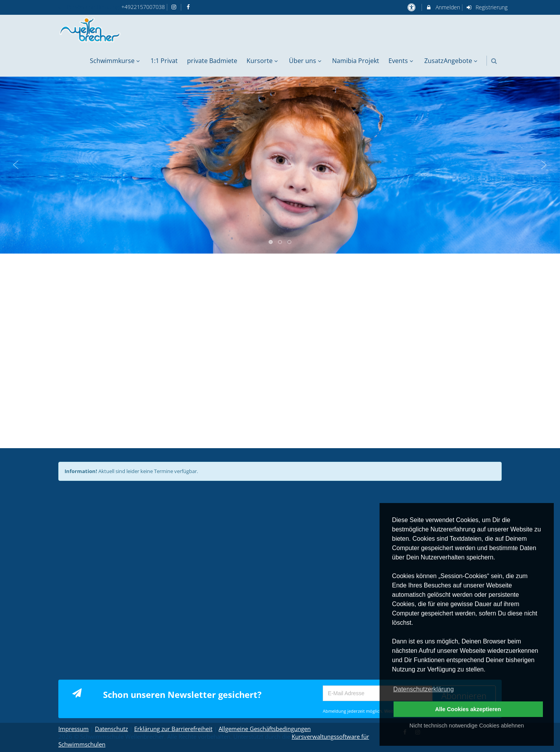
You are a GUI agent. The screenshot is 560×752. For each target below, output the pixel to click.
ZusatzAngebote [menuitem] (452, 61)
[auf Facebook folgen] (189, 7)
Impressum (73, 729)
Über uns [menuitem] (306, 61)
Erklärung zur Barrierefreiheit (173, 729)
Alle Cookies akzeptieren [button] (468, 709)
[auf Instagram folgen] (175, 7)
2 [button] (280, 242)
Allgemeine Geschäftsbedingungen (265, 729)
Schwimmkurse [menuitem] (116, 61)
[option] (280, 165)
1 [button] (271, 242)
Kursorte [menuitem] (263, 61)
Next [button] (544, 165)
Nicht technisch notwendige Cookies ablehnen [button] (467, 726)
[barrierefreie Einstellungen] (412, 7)
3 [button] (290, 242)
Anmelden (443, 7)
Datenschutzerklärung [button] (423, 689)
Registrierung (487, 7)
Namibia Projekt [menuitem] (356, 61)
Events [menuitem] (402, 61)
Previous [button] (16, 165)
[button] (494, 61)
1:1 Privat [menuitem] (164, 61)
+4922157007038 (143, 7)
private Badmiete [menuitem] (212, 61)
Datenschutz (111, 729)
